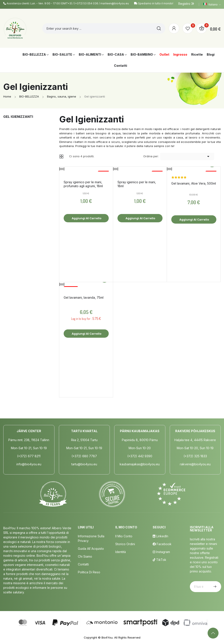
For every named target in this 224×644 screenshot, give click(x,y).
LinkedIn (160, 536)
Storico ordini (125, 544)
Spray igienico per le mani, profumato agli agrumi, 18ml (83, 184)
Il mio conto (124, 536)
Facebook (162, 544)
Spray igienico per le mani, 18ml (137, 184)
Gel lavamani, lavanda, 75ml (84, 297)
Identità (121, 552)
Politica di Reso (89, 572)
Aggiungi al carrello (86, 218)
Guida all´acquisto (91, 549)
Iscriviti (214, 587)
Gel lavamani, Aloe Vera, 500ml (194, 183)
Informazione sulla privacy (91, 538)
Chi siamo (85, 556)
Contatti (83, 564)
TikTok (159, 560)
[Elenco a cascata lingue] (212, 4)
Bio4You (107, 637)
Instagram (161, 552)
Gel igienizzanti (18, 117)
